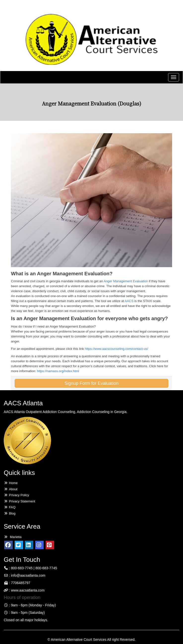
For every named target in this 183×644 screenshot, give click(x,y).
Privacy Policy (16, 495)
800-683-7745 (22, 568)
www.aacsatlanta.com (27, 590)
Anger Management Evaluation (126, 281)
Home (11, 483)
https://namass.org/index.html (58, 371)
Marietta (13, 537)
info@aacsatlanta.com (28, 575)
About (11, 489)
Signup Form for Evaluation (91, 383)
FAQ (10, 507)
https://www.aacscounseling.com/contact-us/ (116, 349)
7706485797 (21, 583)
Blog (10, 513)
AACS (129, 301)
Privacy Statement (19, 501)
